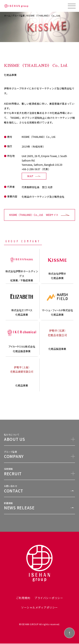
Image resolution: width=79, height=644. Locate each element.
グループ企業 (20, 16)
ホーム (7, 16)
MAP (31, 176)
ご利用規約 (23, 598)
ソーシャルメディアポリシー (39, 608)
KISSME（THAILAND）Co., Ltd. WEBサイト (34, 215)
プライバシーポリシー (49, 598)
